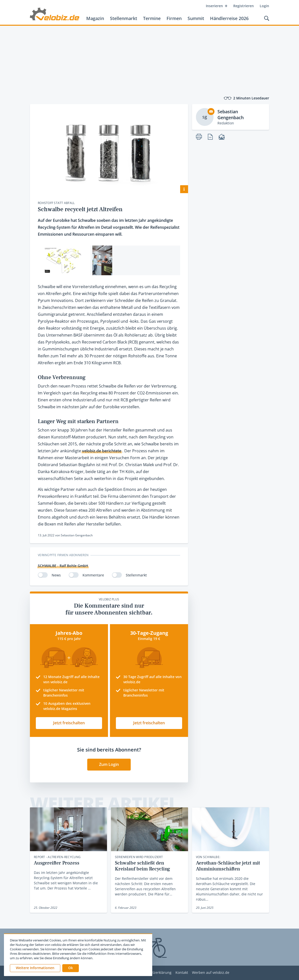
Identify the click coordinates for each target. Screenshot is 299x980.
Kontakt (182, 973)
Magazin (95, 18)
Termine (152, 18)
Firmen (174, 18)
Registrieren (244, 6)
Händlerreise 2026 (229, 18)
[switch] (43, 575)
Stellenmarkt (124, 18)
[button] (71, 968)
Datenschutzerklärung (153, 973)
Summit (196, 18)
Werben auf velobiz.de (211, 973)
